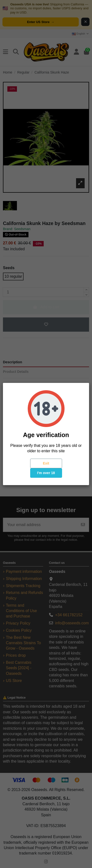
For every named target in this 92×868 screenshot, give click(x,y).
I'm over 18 (46, 473)
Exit (46, 463)
